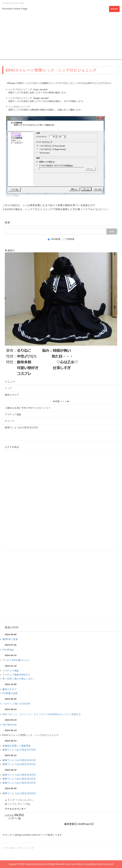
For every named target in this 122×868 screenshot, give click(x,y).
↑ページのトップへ (13, 848)
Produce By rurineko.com (36, 864)
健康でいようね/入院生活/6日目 (19, 760)
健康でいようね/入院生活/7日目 (19, 750)
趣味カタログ (12, 395)
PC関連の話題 (10, 693)
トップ (8, 388)
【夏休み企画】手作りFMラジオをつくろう (28, 408)
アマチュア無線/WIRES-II (16, 675)
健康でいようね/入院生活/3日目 (19, 783)
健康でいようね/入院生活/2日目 (19, 793)
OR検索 (69, 239)
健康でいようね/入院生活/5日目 (19, 764)
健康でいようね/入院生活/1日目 (22, 427)
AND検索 (54, 239)
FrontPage (8, 650)
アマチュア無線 (13, 414)
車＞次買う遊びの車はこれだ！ (19, 679)
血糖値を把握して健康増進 (16, 746)
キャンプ (10, 421)
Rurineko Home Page (15, 9)
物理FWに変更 (10, 639)
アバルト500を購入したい (16, 660)
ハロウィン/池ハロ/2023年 (16, 704)
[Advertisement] (61, 37)
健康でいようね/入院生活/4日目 (19, 775)
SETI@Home (10, 725)
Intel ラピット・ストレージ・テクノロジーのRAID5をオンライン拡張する (42, 714)
